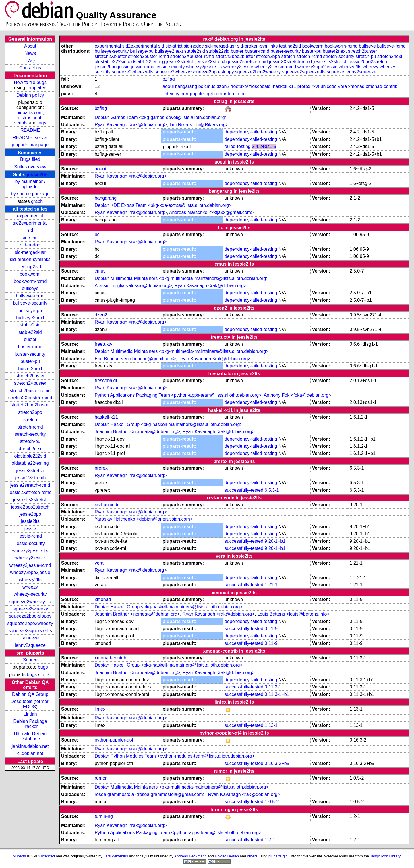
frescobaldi (261, 86)
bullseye (30, 288)
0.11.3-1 (273, 687)
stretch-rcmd (30, 427)
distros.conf (30, 118)
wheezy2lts (30, 580)
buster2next (30, 369)
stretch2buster (30, 376)
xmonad (356, 86)
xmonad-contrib (382, 86)
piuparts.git (277, 856)
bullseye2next (30, 318)
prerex (304, 86)
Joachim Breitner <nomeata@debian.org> (137, 432)
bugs (43, 667)
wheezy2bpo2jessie (30, 572)
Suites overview (30, 167)
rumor (220, 94)
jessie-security (30, 543)
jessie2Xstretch (30, 478)
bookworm (30, 274)
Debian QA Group (30, 694)
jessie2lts (37, 175)
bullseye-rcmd (30, 296)
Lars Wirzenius (116, 856)
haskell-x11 (284, 86)
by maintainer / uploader (30, 184)
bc (201, 86)
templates (36, 88)
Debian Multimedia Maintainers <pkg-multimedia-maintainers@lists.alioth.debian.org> (182, 278)
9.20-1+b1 (275, 541)
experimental (30, 216)
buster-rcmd (30, 347)
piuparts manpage (30, 145)
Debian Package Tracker (30, 724)
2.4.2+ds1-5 (264, 146)
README (30, 130)
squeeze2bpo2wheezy (30, 623)
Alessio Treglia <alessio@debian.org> (133, 286)
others (252, 856)
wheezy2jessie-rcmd (30, 565)
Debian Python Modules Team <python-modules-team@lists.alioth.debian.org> (175, 756)
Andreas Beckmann (190, 856)
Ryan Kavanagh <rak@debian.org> (131, 125)
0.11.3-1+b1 (277, 694)
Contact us (30, 68)
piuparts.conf (30, 113)
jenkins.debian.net (30, 746)
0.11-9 (271, 629)
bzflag (169, 79)
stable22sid (30, 332)
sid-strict (30, 238)
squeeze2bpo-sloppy (30, 616)
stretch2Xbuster (30, 383)
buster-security (30, 354)
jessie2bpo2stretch (30, 507)
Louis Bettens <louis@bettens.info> (293, 614)
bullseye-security (30, 303)
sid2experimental (30, 223)
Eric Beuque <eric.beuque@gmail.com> (135, 359)
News (30, 53)
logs (42, 123)
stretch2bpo (30, 412)
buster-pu (30, 361)
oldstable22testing (30, 463)
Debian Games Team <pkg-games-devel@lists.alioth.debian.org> (161, 117)
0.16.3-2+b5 (277, 763)
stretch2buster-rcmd (30, 391)
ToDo (46, 675)
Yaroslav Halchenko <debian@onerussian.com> (144, 519)
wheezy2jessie (30, 558)
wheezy (30, 587)
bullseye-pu (30, 311)
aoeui (168, 86)
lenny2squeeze (30, 645)
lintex (168, 94)
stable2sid (30, 325)
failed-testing (238, 146)
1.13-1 (271, 725)
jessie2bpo (30, 514)
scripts (21, 123)
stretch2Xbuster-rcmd (30, 398)
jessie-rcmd (30, 536)
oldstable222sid (30, 456)
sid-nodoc (30, 245)
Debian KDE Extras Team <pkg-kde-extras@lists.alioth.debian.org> (163, 205)
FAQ (30, 61)
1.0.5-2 (272, 802)
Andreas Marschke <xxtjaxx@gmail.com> (211, 212)
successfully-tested (244, 490)
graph (37, 201)
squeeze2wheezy (30, 609)
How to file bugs (30, 82)
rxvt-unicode (324, 86)
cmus (210, 86)
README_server (30, 138)
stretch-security (30, 434)
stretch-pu (30, 441)
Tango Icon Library (385, 856)
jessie (30, 529)
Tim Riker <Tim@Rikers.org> (199, 125)
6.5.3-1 (272, 490)
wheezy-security (30, 594)
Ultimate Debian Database (30, 736)
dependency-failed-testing (251, 132)
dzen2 (223, 86)
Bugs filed (30, 159)
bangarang (186, 86)
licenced (48, 856)
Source (30, 660)
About (30, 46)
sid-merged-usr (30, 252)
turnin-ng (237, 94)
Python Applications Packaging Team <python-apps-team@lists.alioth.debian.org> (178, 395)
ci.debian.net (30, 753)
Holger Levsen (227, 856)
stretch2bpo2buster (30, 405)
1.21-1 (271, 585)
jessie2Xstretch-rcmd (30, 492)
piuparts (19, 856)
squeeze (30, 638)
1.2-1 (270, 840)
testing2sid (30, 267)
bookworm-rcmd (30, 281)
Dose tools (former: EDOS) (30, 704)
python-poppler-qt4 (194, 94)
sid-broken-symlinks (30, 259)
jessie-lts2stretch (30, 500)
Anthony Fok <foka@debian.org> (297, 395)
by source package (30, 194)
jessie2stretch (30, 471)
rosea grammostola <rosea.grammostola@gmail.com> (150, 794)
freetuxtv (239, 86)
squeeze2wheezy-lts (30, 602)
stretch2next (30, 449)
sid (30, 230)
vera (342, 86)
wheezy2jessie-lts (30, 551)
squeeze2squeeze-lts (30, 631)
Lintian (30, 714)
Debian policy (30, 95)
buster (30, 339)
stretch (30, 420)
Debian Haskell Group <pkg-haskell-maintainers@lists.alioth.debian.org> (169, 424)
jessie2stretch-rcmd (30, 485)
